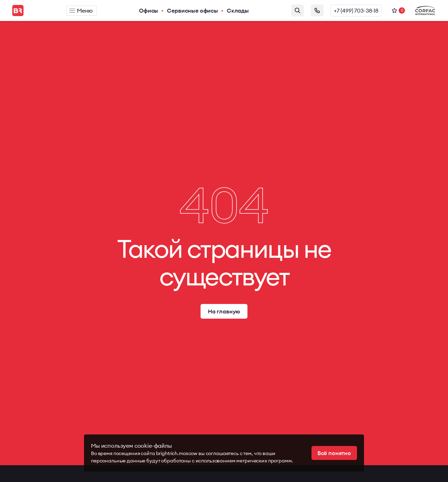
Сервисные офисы (192, 10)
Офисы (149, 10)
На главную (224, 311)
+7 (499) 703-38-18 (356, 10)
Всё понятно (334, 453)
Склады (238, 10)
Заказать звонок (317, 10)
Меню (81, 10)
